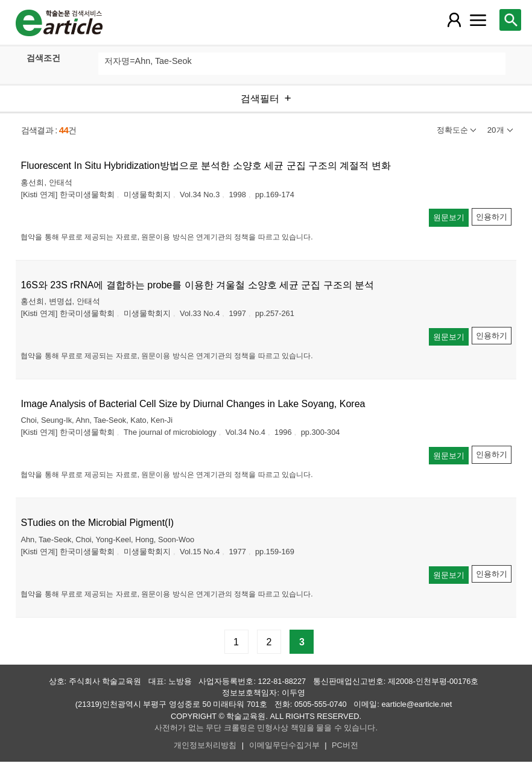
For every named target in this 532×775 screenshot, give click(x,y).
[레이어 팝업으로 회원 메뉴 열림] (454, 20)
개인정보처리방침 (205, 745)
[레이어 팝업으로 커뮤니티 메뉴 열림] (478, 20)
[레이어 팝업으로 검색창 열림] (510, 20)
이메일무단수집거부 (284, 745)
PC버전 (345, 745)
